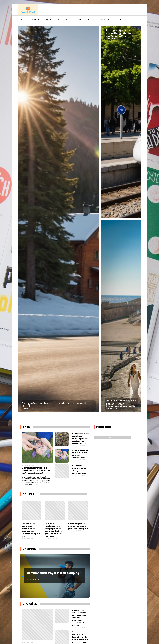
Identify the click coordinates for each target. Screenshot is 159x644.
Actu (23, 20)
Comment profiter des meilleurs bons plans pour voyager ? (78, 526)
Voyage (117, 20)
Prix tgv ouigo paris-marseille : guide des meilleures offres (118, 33)
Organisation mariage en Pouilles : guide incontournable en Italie (121, 404)
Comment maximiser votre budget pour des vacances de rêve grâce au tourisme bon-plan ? (54, 530)
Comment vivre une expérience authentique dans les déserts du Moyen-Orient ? (81, 439)
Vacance (104, 20)
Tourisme (91, 20)
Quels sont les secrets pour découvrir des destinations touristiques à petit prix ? (31, 530)
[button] (53, 595)
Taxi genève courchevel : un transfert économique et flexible (54, 405)
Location (76, 20)
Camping (48, 20)
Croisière (62, 20)
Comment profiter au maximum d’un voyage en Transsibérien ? (36, 470)
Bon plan (34, 20)
